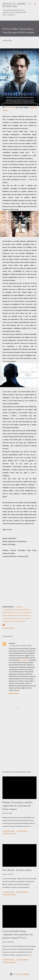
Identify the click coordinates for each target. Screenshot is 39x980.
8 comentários (22, 892)
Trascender (24, 660)
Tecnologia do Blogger (20, 974)
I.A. (30, 610)
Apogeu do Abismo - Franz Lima (15, 5)
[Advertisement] (19, 745)
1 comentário (22, 831)
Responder (14, 693)
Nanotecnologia (24, 615)
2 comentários (22, 960)
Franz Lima (10, 107)
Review (28, 618)
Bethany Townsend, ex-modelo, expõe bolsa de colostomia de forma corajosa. (18, 806)
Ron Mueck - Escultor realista (17, 870)
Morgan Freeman (9, 615)
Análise (19, 607)
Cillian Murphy (8, 610)
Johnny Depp (27, 613)
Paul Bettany (8, 618)
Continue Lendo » (10, 834)
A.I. (15, 607)
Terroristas (8, 621)
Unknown (12, 643)
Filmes (26, 610)
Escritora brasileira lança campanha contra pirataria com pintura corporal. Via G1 (18, 934)
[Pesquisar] (30, 4)
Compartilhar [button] (8, 628)
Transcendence (19, 621)
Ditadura (19, 610)
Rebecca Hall (19, 618)
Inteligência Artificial (12, 613)
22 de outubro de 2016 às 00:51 (21, 646)
